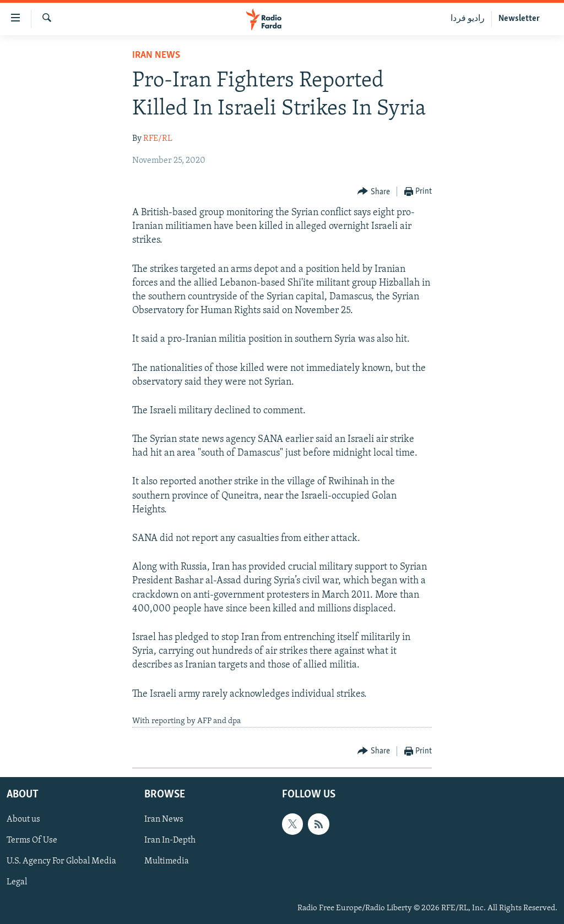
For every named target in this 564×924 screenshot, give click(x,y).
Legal (17, 883)
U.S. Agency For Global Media (61, 862)
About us (23, 820)
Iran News (156, 55)
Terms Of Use (32, 841)
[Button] (374, 192)
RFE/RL (158, 139)
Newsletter (519, 19)
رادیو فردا (468, 19)
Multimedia (167, 862)
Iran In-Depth (170, 841)
